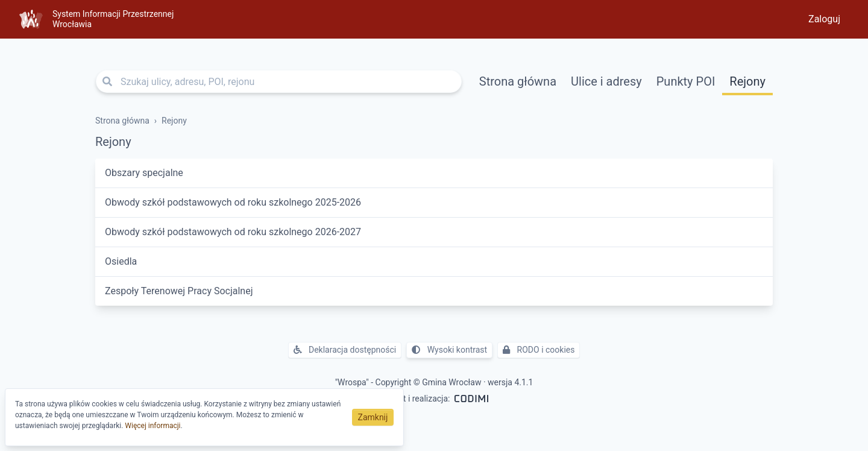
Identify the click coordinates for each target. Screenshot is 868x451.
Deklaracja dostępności (345, 350)
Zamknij (373, 417)
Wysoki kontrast (449, 350)
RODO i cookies (539, 350)
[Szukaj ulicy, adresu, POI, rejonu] (279, 81)
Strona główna (518, 81)
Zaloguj (824, 19)
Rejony (747, 81)
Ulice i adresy (606, 81)
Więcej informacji (153, 426)
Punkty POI (686, 81)
